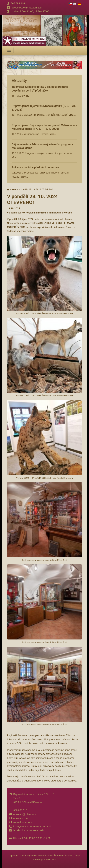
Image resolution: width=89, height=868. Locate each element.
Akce (14, 190)
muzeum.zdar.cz (22, 818)
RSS (54, 860)
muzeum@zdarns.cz (25, 814)
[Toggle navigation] (9, 50)
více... (27, 96)
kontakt (46, 860)
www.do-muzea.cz (23, 822)
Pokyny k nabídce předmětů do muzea (35, 167)
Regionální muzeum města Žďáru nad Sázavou (50, 856)
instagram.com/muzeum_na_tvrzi (32, 826)
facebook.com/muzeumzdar (27, 8)
